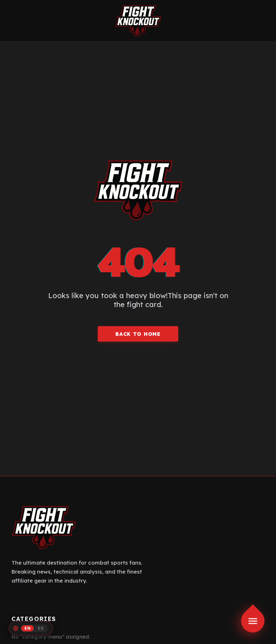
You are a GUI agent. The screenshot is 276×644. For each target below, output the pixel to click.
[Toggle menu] (253, 621)
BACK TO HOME (138, 334)
